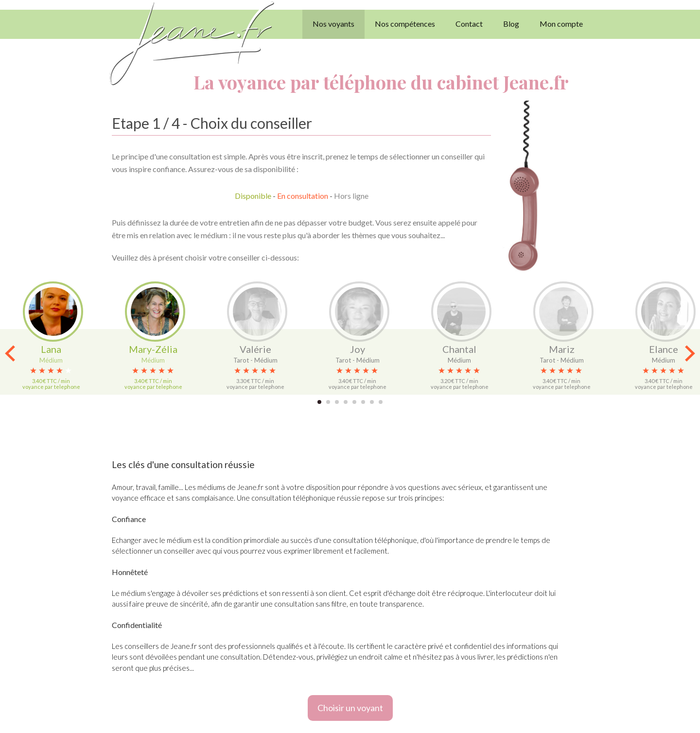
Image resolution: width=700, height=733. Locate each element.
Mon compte (561, 24)
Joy (358, 349)
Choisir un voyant (350, 708)
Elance (664, 349)
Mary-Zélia (153, 349)
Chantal (459, 349)
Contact (469, 24)
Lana (51, 349)
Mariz (562, 349)
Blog (511, 24)
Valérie (255, 349)
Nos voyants (333, 24)
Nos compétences (405, 24)
